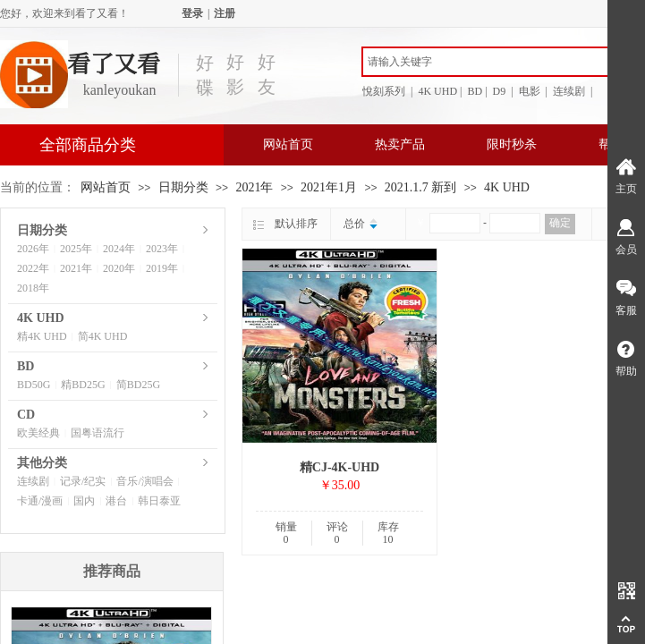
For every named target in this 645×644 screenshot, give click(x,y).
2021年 (254, 187)
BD (25, 366)
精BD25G (83, 385)
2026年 (33, 249)
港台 (116, 501)
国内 (84, 501)
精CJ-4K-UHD (339, 467)
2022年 (33, 268)
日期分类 (183, 187)
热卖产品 (400, 144)
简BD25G (138, 385)
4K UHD (507, 187)
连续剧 (33, 481)
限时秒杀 (512, 144)
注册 (225, 13)
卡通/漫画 (40, 501)
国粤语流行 (98, 433)
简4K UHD (103, 336)
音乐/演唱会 (144, 481)
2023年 (162, 249)
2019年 (162, 268)
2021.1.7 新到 (421, 187)
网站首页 (288, 144)
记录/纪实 (83, 481)
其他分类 (42, 463)
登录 (192, 13)
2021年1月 (329, 187)
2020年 (119, 268)
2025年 (76, 249)
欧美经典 (38, 433)
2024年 (119, 249)
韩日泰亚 (159, 501)
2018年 (33, 288)
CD (26, 415)
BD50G (34, 385)
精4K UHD (42, 336)
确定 (560, 223)
